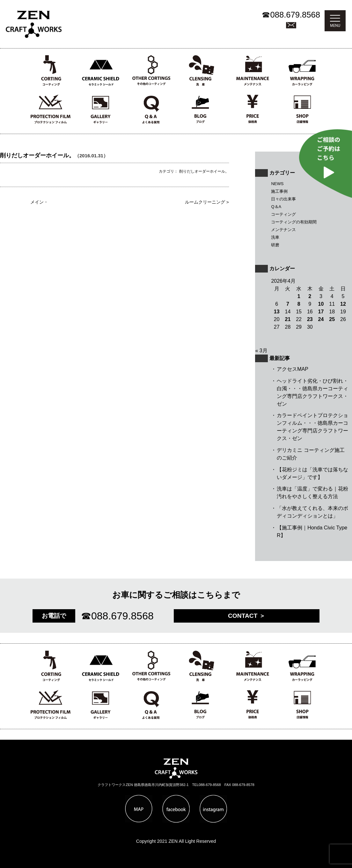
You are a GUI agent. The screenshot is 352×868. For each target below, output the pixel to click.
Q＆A (276, 207)
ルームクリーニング (205, 202)
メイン (37, 202)
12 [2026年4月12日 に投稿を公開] (343, 304)
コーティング (283, 214)
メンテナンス (283, 230)
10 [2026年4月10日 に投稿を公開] (321, 304)
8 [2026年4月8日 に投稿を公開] (299, 304)
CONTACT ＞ (247, 616)
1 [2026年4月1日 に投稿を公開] (299, 296)
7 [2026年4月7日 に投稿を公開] (288, 304)
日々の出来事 (283, 199)
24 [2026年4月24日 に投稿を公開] (321, 319)
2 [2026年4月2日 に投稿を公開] (310, 296)
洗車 (275, 237)
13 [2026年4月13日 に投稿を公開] (277, 312)
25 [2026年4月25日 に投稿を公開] (332, 319)
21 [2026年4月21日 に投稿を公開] (288, 319)
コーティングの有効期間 (294, 222)
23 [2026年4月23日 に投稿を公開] (310, 319)
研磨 (275, 245)
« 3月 (261, 351)
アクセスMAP (293, 369)
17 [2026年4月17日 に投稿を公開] (321, 312)
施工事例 (279, 191)
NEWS (277, 184)
